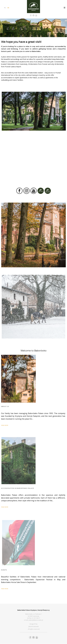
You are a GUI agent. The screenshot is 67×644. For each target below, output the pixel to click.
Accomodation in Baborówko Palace (18, 488)
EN (8, 8)
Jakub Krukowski (34, 626)
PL (5, 8)
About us (5, 406)
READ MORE (5, 425)
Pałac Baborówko (33, 7)
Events (4, 570)
